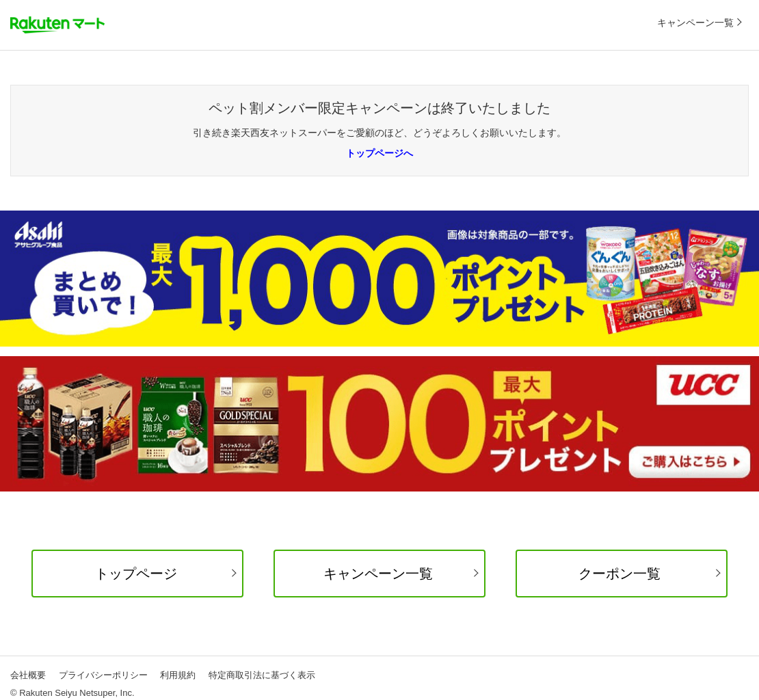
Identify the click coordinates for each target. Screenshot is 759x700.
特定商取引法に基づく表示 (262, 675)
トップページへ (379, 153)
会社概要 (28, 675)
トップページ (136, 574)
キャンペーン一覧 (695, 23)
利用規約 (178, 675)
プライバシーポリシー (103, 675)
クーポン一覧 (620, 574)
